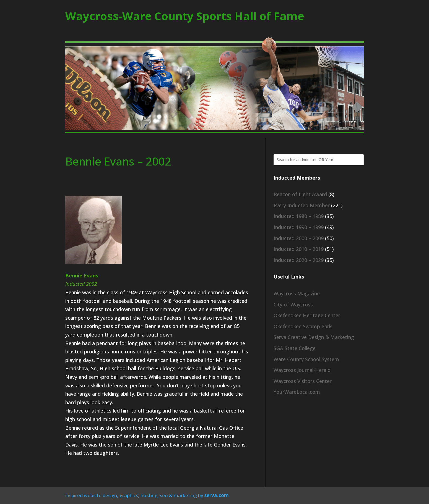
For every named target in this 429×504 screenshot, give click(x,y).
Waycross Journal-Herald (302, 370)
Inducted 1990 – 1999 (299, 227)
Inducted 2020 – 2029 (299, 260)
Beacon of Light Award (300, 194)
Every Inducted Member (302, 205)
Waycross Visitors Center (303, 381)
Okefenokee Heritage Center (307, 315)
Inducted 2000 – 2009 (299, 238)
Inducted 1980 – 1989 (299, 216)
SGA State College (295, 348)
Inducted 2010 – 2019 (299, 249)
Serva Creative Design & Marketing (314, 337)
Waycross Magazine (297, 293)
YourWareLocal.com (297, 392)
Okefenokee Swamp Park (303, 326)
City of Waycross (293, 305)
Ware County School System (306, 359)
